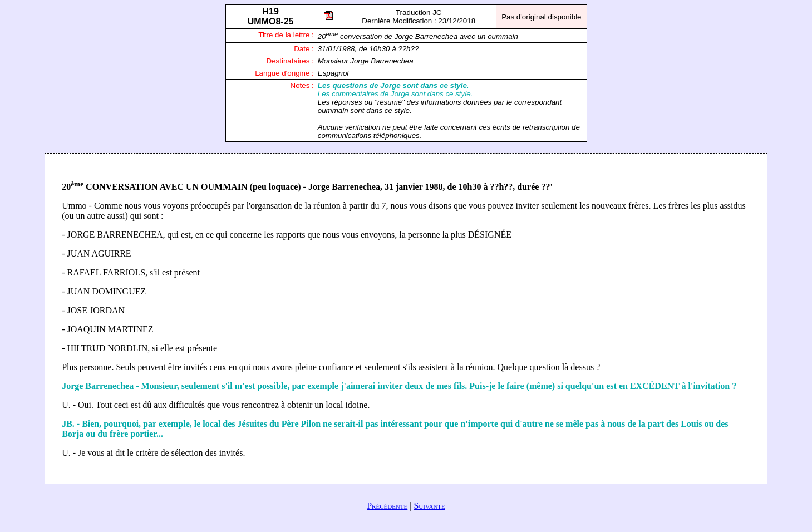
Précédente (387, 506)
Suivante (429, 506)
